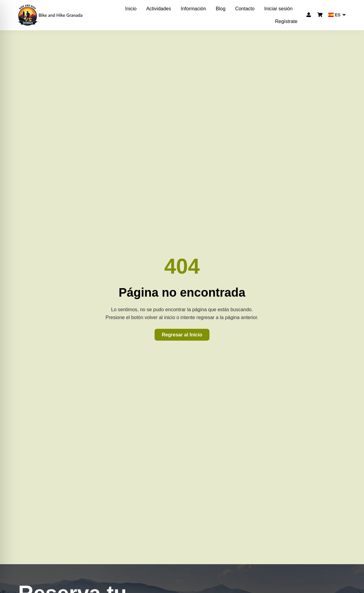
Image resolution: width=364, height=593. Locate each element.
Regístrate (286, 21)
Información (193, 9)
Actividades (159, 9)
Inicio (131, 9)
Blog (221, 9)
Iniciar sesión (278, 9)
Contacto (245, 9)
